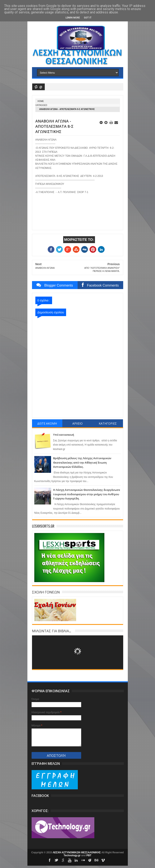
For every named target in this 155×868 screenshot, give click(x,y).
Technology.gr (72, 855)
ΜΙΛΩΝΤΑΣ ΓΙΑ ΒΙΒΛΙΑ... (51, 631)
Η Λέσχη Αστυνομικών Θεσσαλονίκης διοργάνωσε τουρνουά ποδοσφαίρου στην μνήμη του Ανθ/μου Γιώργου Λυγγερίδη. (87, 494)
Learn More (73, 18)
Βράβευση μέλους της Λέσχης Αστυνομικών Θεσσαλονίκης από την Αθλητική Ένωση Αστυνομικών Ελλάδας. (82, 462)
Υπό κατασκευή (64, 435)
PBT (89, 855)
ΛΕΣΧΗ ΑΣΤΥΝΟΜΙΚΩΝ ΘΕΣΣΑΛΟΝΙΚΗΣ (77, 852)
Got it (88, 18)
